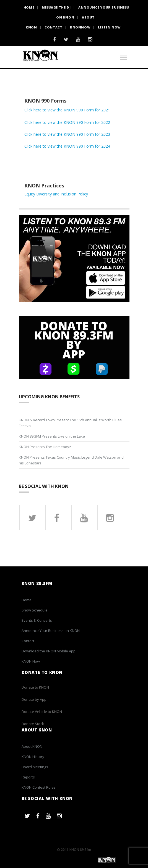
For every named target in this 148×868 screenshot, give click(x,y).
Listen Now (109, 27)
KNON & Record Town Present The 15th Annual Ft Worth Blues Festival (70, 423)
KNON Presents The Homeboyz (45, 447)
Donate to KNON (35, 687)
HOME (29, 7)
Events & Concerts (37, 620)
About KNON (32, 746)
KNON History (33, 757)
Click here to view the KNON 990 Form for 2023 (67, 134)
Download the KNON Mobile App (49, 651)
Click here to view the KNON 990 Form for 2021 (67, 110)
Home (27, 600)
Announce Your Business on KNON (51, 631)
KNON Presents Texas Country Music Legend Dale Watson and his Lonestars (71, 460)
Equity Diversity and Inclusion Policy (56, 194)
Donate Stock (33, 724)
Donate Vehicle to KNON (42, 712)
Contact (53, 27)
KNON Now (31, 661)
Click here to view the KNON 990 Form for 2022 (67, 122)
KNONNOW (80, 27)
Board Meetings (35, 767)
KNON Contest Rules (39, 787)
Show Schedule (35, 610)
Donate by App (34, 699)
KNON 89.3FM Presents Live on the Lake (52, 436)
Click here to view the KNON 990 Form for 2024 (67, 146)
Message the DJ (56, 7)
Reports (28, 777)
